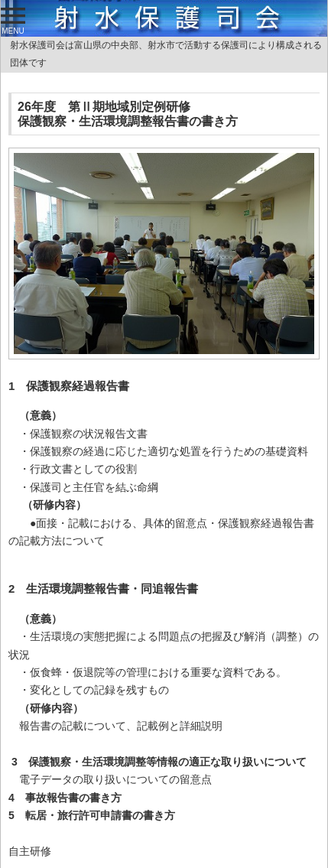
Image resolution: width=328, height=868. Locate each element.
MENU (13, 21)
